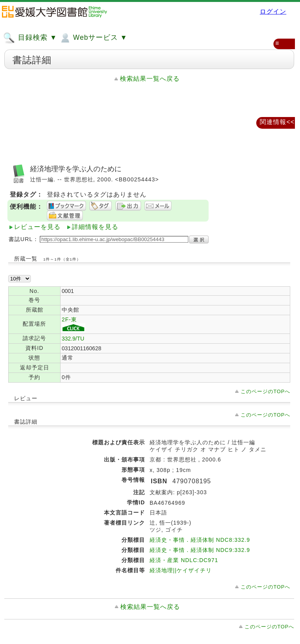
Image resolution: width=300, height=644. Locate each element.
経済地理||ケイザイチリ (181, 570)
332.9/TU (73, 339)
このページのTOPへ (265, 391)
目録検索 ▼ (30, 38)
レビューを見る (37, 227)
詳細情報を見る (95, 227)
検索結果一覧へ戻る (150, 79)
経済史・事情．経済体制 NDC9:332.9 (200, 550)
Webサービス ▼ (93, 38)
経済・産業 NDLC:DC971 (184, 560)
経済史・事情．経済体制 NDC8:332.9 (200, 540)
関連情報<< (277, 122)
